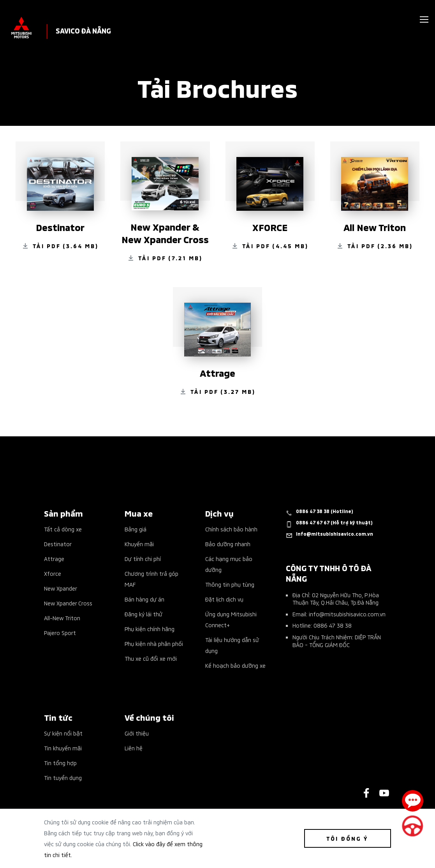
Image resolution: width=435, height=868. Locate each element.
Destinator (58, 544)
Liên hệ (134, 748)
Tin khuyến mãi (63, 748)
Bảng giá (136, 529)
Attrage (54, 558)
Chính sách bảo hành (231, 529)
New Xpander (61, 588)
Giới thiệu (137, 733)
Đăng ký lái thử (144, 614)
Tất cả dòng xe (63, 529)
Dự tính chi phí (143, 558)
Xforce (53, 573)
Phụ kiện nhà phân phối (154, 643)
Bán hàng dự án (144, 599)
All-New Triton (62, 618)
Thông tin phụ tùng (230, 584)
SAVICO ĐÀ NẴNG (83, 30)
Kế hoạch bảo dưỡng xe (235, 665)
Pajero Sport (60, 632)
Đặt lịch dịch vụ (224, 599)
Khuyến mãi (139, 544)
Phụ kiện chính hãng (150, 629)
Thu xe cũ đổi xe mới (151, 658)
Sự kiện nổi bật (63, 733)
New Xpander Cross (68, 603)
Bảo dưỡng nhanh (228, 544)
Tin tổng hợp (60, 763)
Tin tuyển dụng (63, 777)
